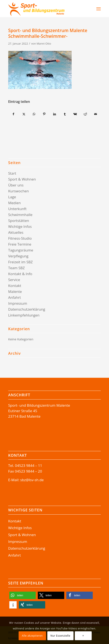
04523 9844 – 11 (29, 465)
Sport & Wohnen (22, 179)
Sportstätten (19, 221)
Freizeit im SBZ (20, 262)
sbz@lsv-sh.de (32, 480)
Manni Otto (44, 43)
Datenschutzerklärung (27, 309)
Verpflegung (18, 256)
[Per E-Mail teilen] (96, 114)
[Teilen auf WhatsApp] (34, 114)
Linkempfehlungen (24, 315)
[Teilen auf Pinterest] (44, 114)
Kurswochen (19, 191)
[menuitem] (88, 9)
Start (12, 173)
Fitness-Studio (20, 238)
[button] (22, 595)
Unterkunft (17, 209)
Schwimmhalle (20, 215)
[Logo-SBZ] (45, 9)
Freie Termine (20, 244)
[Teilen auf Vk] (75, 114)
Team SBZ (17, 268)
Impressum (18, 303)
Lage (12, 197)
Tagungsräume (21, 250)
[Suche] (90, 9)
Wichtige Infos (20, 226)
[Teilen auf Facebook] (14, 114)
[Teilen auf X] (24, 114)
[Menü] (99, 9)
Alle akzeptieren (32, 636)
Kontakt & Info (20, 274)
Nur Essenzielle (60, 636)
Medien (15, 203)
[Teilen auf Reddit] (85, 114)
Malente (15, 291)
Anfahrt (15, 297)
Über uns (16, 185)
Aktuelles (16, 232)
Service (14, 280)
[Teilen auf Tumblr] (65, 114)
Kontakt (15, 286)
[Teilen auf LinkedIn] (55, 114)
